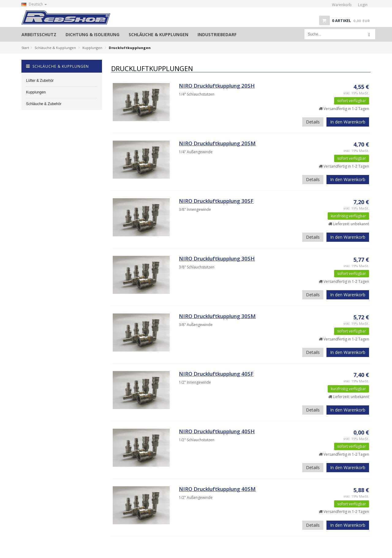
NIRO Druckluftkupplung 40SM (217, 489)
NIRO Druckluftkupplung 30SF (216, 201)
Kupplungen (92, 48)
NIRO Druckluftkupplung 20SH (217, 86)
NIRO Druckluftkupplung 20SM (217, 143)
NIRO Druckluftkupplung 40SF (216, 374)
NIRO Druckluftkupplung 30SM (217, 316)
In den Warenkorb (348, 122)
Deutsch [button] (34, 4)
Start (25, 48)
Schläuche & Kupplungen (55, 48)
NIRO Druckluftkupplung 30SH (217, 258)
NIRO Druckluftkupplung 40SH (217, 431)
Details (313, 122)
